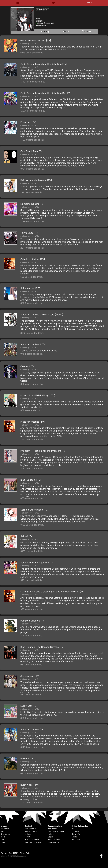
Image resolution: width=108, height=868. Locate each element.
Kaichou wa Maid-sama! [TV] (36, 180)
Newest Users (31, 831)
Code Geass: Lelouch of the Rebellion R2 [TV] (45, 93)
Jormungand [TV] (30, 676)
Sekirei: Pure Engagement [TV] (37, 563)
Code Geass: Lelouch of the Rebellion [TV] (44, 64)
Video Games (54, 840)
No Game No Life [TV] (32, 204)
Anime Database (32, 840)
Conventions (53, 842)
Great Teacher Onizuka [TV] (36, 40)
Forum (27, 837)
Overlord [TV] (28, 366)
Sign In (89, 3)
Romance (76, 840)
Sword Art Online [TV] (32, 729)
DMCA (16, 853)
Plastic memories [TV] (33, 422)
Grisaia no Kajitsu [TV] (33, 259)
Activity (45, 31)
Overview (5, 829)
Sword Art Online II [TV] (33, 344)
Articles (28, 834)
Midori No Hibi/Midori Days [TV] (38, 395)
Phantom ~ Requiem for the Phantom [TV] (43, 451)
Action (74, 829)
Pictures (86, 31)
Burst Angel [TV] (29, 785)
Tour (3, 842)
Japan (51, 837)
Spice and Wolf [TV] (31, 288)
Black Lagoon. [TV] (31, 480)
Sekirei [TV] (27, 536)
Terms (4, 840)
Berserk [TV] (27, 759)
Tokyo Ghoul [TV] (30, 233)
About (66, 31)
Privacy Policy (25, 853)
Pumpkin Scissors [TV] (33, 621)
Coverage (5, 834)
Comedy (75, 831)
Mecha (74, 837)
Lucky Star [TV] (29, 706)
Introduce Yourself (56, 831)
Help (3, 837)
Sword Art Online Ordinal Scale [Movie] (42, 315)
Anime (51, 834)
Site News (52, 829)
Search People (31, 829)
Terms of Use (6, 853)
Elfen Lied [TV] (28, 122)
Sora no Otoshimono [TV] (34, 510)
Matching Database (33, 842)
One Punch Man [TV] (32, 151)
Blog (3, 831)
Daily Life (76, 834)
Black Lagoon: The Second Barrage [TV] (42, 647)
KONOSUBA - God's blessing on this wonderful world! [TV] (52, 592)
